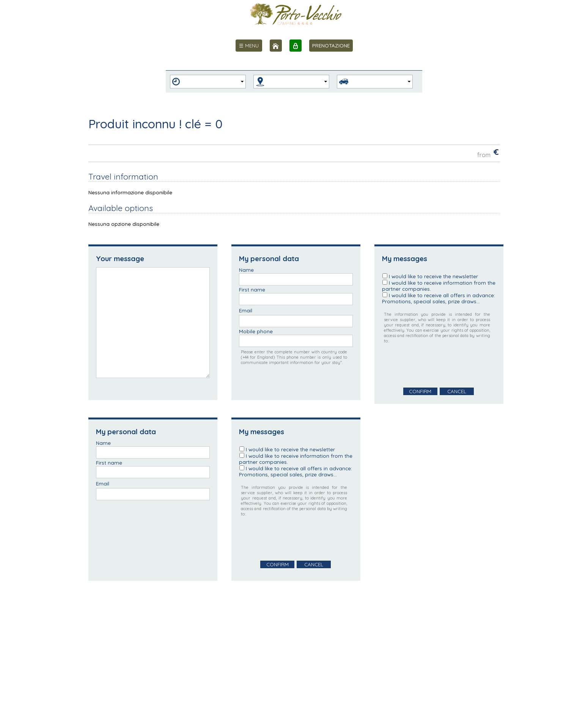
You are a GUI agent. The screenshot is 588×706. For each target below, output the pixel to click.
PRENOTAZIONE (331, 46)
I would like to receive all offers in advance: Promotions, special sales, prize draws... (439, 298)
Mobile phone (256, 331)
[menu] (249, 46)
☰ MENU (249, 46)
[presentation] (440, 366)
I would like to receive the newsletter (433, 276)
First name (252, 290)
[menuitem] (249, 46)
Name (246, 270)
